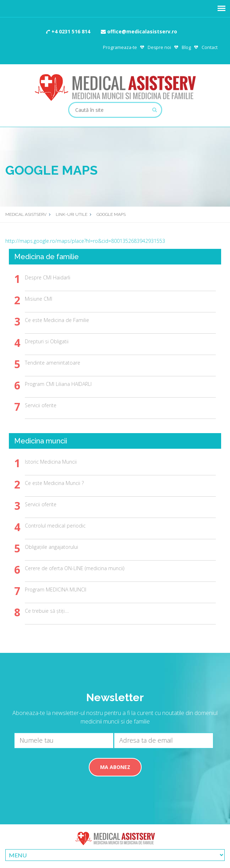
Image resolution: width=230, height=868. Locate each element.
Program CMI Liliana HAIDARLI (58, 384)
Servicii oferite (41, 405)
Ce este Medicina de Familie (57, 320)
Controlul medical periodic (55, 526)
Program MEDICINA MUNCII (56, 589)
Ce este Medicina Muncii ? (54, 483)
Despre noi (159, 47)
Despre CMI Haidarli (48, 277)
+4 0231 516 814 (68, 31)
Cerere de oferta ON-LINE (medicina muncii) (75, 568)
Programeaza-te (120, 47)
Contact (210, 47)
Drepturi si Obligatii (47, 341)
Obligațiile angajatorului (51, 547)
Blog (186, 47)
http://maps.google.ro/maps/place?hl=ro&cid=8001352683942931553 (85, 241)
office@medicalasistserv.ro (139, 31)
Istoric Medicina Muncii (51, 462)
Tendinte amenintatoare (53, 363)
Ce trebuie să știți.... (47, 611)
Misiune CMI (39, 299)
